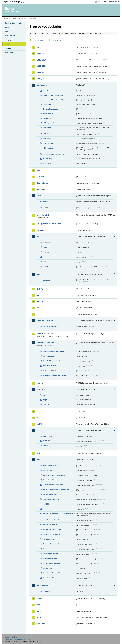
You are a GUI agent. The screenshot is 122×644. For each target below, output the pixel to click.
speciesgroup (48, 163)
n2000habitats (48, 134)
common (40, 177)
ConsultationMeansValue (52, 480)
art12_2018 (41, 60)
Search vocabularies (39, 40)
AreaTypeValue (48, 470)
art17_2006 (41, 66)
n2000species (48, 148)
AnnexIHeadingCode (50, 326)
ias (38, 308)
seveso (40, 599)
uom (38, 611)
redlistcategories (49, 159)
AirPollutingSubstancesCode (53, 351)
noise (39, 460)
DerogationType (49, 356)
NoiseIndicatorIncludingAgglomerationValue (59, 514)
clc (44, 395)
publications (42, 585)
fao (38, 236)
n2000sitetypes (48, 143)
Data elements (10, 36)
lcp (38, 430)
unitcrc (46, 267)
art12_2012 (41, 54)
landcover (41, 389)
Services (8, 48)
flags (45, 247)
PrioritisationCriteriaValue (52, 544)
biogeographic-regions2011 (53, 100)
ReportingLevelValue (51, 554)
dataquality (47, 104)
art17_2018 (41, 79)
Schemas (8, 40)
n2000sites (47, 139)
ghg (38, 295)
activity (46, 202)
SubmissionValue (49, 578)
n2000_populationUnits (51, 123)
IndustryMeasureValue (51, 499)
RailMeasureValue (50, 549)
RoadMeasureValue (50, 558)
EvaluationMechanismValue (53, 485)
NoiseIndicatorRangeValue (53, 520)
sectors (46, 446)
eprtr (39, 196)
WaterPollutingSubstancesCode (55, 375)
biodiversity (42, 85)
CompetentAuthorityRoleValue (54, 475)
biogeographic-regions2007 (53, 95)
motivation (47, 118)
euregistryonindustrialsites (49, 224)
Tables (7, 31)
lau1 (38, 411)
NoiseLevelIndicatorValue (52, 529)
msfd (39, 453)
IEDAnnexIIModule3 (45, 334)
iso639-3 (46, 504)
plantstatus (47, 441)
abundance (47, 91)
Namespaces (9, 53)
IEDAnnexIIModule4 (45, 343)
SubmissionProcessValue (52, 573)
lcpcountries (48, 436)
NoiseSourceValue (50, 539)
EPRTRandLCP (43, 215)
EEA (14, 2)
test (38, 605)
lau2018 (40, 424)
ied (38, 314)
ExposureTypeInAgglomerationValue (56, 490)
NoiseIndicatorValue (50, 525)
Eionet (14, 19)
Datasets (8, 27)
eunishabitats (48, 113)
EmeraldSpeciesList (50, 109)
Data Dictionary (22, 19)
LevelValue (47, 509)
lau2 (38, 418)
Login (99, 2)
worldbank (41, 624)
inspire (40, 383)
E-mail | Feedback (11, 637)
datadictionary (43, 183)
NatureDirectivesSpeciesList (53, 154)
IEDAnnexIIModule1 (45, 320)
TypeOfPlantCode (49, 366)
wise (39, 617)
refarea (46, 257)
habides (40, 302)
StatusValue (47, 568)
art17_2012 (41, 72)
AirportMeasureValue (51, 465)
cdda (39, 171)
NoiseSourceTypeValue (51, 534)
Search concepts (56, 40)
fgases (39, 274)
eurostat (40, 230)
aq (38, 47)
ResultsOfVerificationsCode (53, 361)
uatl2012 (46, 404)
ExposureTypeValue (50, 494)
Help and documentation (14, 23)
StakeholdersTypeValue (52, 563)
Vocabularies (10, 44)
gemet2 (40, 289)
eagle (45, 400)
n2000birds (47, 128)
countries (46, 280)
